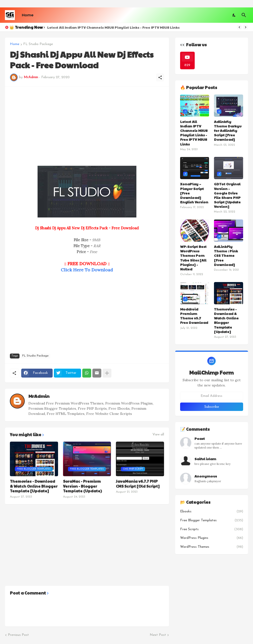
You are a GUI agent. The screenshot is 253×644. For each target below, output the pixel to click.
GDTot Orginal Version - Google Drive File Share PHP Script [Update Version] (227, 195)
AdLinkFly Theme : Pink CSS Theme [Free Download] (226, 255)
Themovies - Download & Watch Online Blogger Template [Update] (34, 486)
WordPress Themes (212, 547)
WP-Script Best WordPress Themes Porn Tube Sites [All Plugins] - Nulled (193, 258)
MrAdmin (39, 396)
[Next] (246, 27)
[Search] (244, 15)
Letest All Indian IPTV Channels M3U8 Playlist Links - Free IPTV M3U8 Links (113, 27)
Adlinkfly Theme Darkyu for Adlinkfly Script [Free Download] (228, 131)
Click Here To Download (87, 270)
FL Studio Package (38, 44)
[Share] (160, 77)
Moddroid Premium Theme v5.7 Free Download (194, 316)
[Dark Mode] (234, 15)
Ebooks (212, 512)
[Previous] (239, 27)
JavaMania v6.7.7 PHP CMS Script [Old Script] (138, 484)
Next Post (158, 635)
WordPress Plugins (212, 538)
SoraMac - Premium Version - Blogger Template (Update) (82, 486)
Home (28, 15)
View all (158, 435)
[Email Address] (212, 396)
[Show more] (107, 373)
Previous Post (18, 635)
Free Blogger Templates (212, 521)
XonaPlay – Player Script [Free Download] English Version (194, 193)
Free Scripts (212, 529)
